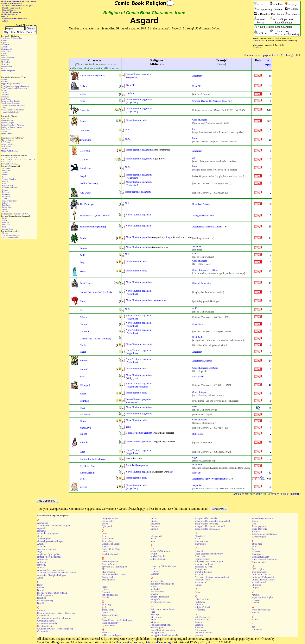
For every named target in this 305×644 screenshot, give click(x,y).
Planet (5, 175)
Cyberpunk (107, 526)
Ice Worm (85, 415)
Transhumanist (258, 562)
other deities (200, 544)
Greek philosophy (110, 623)
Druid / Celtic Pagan (111, 549)
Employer (6, 196)
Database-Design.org (158, 642)
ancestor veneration (46, 549)
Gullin (83, 345)
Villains (4, 81)
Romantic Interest (10, 188)
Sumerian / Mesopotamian (264, 534)
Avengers (5, 118)
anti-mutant (43, 560)
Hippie (154, 521)
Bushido (41, 603)
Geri (82, 310)
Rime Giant (198, 324)
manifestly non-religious (162, 584)
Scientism (199, 627)
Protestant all (201, 582)
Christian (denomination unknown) (54, 618)
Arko (83, 101)
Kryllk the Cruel (88, 466)
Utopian (255, 588)
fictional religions (110, 595)
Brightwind (86, 140)
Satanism (199, 625)
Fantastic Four (7, 121)
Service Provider (9, 201)
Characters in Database (13, 110)
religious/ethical (202, 607)
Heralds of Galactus (202, 204)
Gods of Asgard (200, 120)
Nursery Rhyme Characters (13, 105)
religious (199, 604)
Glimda (84, 317)
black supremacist (46, 595)
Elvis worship (108, 572)
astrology (42, 565)
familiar (105, 590)
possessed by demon (204, 564)
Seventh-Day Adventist (263, 518)
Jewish (4, 55)
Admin (5, 21)
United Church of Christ (263, 580)
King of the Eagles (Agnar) (94, 459)
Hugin (83, 408)
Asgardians (86, 110)
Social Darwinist (259, 529)
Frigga (83, 272)
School (5, 203)
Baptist (4, 42)
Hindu (4, 53)
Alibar (83, 94)
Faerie (105, 587)
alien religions (44, 539)
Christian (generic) (46, 621)
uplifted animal (259, 582)
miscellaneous (157, 591)
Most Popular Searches (12, 8)
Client (5, 198)
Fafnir (83, 238)
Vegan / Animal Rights (262, 597)
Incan (153, 539)
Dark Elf (130, 85)
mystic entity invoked (161, 602)
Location (6, 170)
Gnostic (105, 612)
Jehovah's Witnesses (160, 551)
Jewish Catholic (158, 556)
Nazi (153, 612)
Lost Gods (213, 270)
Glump (83, 324)
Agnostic (41, 528)
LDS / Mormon (8, 58)
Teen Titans (6, 129)
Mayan (154, 586)
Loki (82, 479)
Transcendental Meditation (264, 560)
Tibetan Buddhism (260, 557)
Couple (5, 190)
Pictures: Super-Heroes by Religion (18, 5)
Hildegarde (86, 385)
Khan (83, 452)
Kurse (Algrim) (88, 473)
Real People (6, 99)
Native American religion (162, 609)
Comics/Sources (9, 10)
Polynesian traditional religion (209, 561)
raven (195, 406)
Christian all (6, 49)
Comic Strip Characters (11, 103)
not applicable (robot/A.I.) (207, 529)
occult (198, 539)
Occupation (7, 168)
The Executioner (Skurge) (93, 227)
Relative (6, 192)
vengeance (257, 600)
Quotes (5, 16)
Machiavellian (157, 581)
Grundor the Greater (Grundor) (95, 339)
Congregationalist (110, 518)
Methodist (5, 62)
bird (194, 129)
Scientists (5, 97)
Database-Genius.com (129, 642)
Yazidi (254, 620)
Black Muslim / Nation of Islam (52, 593)
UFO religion (258, 569)
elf (194, 158)
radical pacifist (202, 599)
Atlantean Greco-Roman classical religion (57, 573)
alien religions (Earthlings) (50, 541)
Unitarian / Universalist (263, 577)
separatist (199, 635)
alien (40, 536)
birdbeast (84, 130)
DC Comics (6, 142)
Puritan (198, 585)
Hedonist (106, 633)
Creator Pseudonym (11, 235)
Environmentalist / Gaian (114, 574)
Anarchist (42, 547)
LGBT (154, 569)
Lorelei (83, 487)
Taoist (254, 547)
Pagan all (199, 551)
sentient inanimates (204, 633)
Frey (82, 262)
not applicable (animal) (206, 518)
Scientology (200, 630)
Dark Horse (6, 146)
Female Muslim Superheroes (15, 19)
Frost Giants (86, 283)
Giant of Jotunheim (201, 283)
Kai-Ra (83, 434)
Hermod (84, 369)
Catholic (5, 47)
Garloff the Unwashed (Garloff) (96, 292)
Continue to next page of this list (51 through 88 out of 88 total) (265, 494)
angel (40, 552)
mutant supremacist (160, 597)
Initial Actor (7, 207)
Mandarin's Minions (213, 227)
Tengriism (256, 552)
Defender (6, 194)
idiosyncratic (157, 536)
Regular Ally (8, 185)
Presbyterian (6, 66)
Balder (83, 121)
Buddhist (5, 45)
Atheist (4, 40)
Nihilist (154, 620)
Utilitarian (256, 585)
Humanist (155, 526)
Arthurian (42, 562)
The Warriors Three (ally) (221, 101)
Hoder (83, 394)
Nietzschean (156, 617)
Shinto (255, 521)
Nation (5, 172)
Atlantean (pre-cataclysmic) (50, 570)
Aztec (40, 578)
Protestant (199, 574)
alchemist (42, 531)
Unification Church (261, 574)
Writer (5, 218)
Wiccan (4, 68)
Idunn (83, 421)
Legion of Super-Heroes (11, 127)
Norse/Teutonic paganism (139, 150)
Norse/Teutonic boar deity (139, 344)
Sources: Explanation (12, 12)
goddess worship (110, 615)
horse (195, 138)
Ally (4, 183)
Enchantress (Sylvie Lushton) (95, 216)
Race (4, 177)
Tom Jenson (258, 47)
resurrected (200, 610)
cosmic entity (108, 521)
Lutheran (5, 60)
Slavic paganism (259, 526)
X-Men (4, 131)
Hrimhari (84, 401)
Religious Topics (10, 14)
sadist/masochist (202, 617)
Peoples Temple (202, 559)
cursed (105, 524)
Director (6, 222)
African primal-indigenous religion (54, 526)
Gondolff (84, 331)
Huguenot (155, 524)
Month (5, 211)
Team (4, 209)
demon (105, 536)
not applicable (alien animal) (164, 635)
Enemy (5, 181)
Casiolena (85, 151)
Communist (43, 631)
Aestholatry (43, 523)
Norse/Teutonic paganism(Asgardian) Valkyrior (139, 385)
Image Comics (7, 144)
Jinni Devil (85, 428)
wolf (194, 254)
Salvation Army (202, 620)
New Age (155, 614)
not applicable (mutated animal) (210, 526)
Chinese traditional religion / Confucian (56, 613)
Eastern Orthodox (110, 564)
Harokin (84, 360)
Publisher (6, 225)
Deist (104, 533)
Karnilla (84, 442)
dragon (169, 237)
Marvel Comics (8, 140)
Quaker (198, 592)
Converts (5, 94)
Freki (83, 255)
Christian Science (46, 626)
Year (4, 227)
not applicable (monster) (206, 524)
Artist (4, 220)
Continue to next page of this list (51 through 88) (271, 55)
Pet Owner (7, 205)
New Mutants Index (10, 238)
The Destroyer (87, 204)
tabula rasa (257, 544)
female (17, 214)
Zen (253, 627)
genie (129, 427)
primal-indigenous (203, 572)
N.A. (27, 214)
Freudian (106, 597)
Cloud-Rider (86, 168)
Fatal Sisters (198, 377)
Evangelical (6, 51)
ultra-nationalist (259, 572)
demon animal (160, 300)
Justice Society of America (13, 125)
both (22, 214)
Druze (105, 552)
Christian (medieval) (47, 623)
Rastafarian (200, 602)
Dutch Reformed (110, 554)
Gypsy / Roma (108, 625)
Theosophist (257, 554)
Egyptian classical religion (114, 567)
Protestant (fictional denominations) (212, 577)
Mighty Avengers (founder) (216, 479)
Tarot (254, 549)
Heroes (4, 79)
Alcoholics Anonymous (48, 533)
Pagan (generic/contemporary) (209, 554)
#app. (268, 62)
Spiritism (256, 531)
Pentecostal (200, 556)
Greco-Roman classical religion (117, 620)
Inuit (153, 541)
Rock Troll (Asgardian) (138, 465)
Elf (171, 472)
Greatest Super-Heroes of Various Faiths (18, 2)
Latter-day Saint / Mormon (163, 566)
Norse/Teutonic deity (136, 120)
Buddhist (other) (45, 601)
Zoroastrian (257, 629)
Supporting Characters (11, 84)
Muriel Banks (259, 40)
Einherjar (208, 361)
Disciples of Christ (111, 544)
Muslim (4, 64)
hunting (154, 529)
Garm (83, 301)
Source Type (8, 229)
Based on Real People (10, 101)
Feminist (106, 592)
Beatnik (41, 590)
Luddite (154, 571)
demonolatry (108, 541)
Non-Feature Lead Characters (14, 88)
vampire (255, 595)
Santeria (199, 622)
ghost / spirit (108, 610)
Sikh (254, 524)
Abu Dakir (85, 193)
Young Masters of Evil (203, 216)
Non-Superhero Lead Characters (15, 86)
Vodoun (255, 603)
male (11, 214)
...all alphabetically (11, 112)
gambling (106, 604)
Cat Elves (85, 160)
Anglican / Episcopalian (11, 38)
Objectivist (200, 536)
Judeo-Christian (158, 559)
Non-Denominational (161, 625)
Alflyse (84, 86)
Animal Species (9, 179)
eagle (195, 457)
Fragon (83, 248)
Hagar (83, 352)
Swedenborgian (259, 537)
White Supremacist (261, 610)
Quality (4, 149)
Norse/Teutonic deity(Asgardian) (136, 487)
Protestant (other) (203, 580)
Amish (40, 544)
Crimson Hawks (200, 101)
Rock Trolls (198, 337)
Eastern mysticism (110, 561)
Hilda (83, 377)
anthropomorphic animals (49, 557)
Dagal (83, 176)
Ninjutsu (155, 622)
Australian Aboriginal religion (51, 575)
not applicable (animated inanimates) (212, 521)
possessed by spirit (204, 567)
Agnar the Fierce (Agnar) (93, 75)
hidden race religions (112, 635)
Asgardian (197, 76)
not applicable (157, 633)
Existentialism (108, 580)
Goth (104, 618)
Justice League (7, 123)
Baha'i (40, 585)
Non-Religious (157, 627)
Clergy (4, 92)
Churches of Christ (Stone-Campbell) (55, 629)
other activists (201, 541)
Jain (152, 548)
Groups (4, 107)
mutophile (155, 599)
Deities (4, 90)
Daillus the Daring (89, 183)
